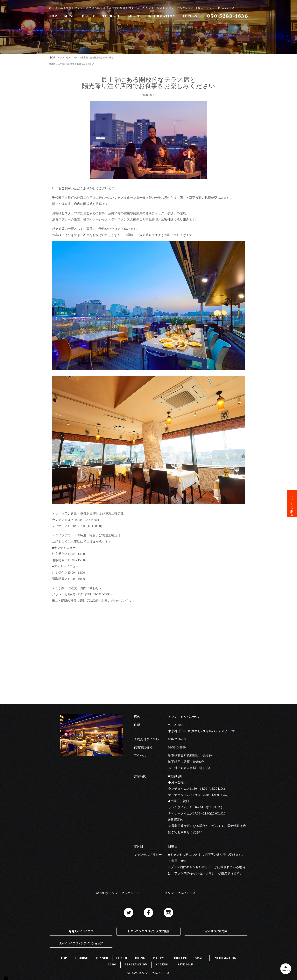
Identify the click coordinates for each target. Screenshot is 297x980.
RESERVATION (136, 965)
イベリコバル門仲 (216, 931)
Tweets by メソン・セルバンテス (117, 893)
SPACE (134, 16)
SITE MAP (185, 965)
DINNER (102, 958)
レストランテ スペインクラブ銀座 (148, 931)
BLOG (112, 965)
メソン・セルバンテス (180, 893)
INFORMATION (161, 16)
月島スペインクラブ (81, 931)
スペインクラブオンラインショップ (81, 943)
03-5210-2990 (177, 747)
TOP (53, 16)
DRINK (140, 958)
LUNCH (122, 958)
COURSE (82, 958)
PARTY (89, 16)
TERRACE (111, 16)
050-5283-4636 (178, 739)
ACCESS (190, 16)
